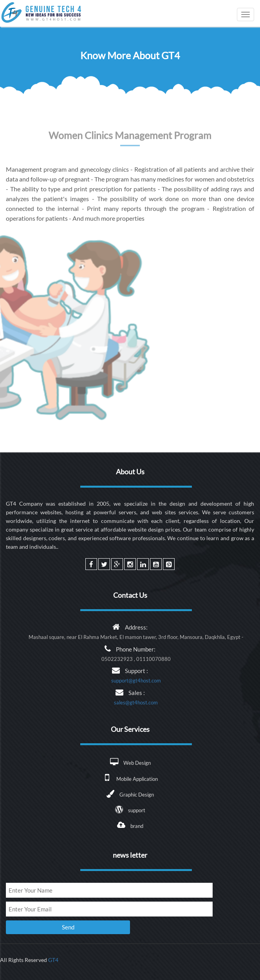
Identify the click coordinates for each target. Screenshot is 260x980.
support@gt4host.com (136, 681)
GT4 (53, 960)
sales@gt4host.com (136, 702)
